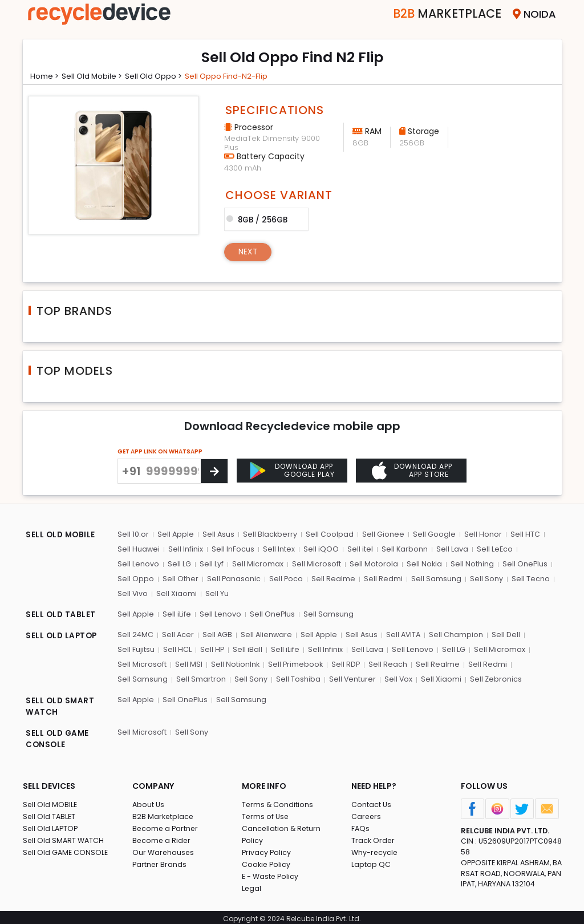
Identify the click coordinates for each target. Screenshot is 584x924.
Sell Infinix (185, 548)
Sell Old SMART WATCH (64, 837)
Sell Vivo (132, 592)
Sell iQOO (319, 548)
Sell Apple (175, 534)
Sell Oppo (135, 577)
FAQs (361, 825)
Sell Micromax (255, 563)
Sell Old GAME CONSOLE (66, 849)
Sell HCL (176, 648)
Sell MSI (188, 662)
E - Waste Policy (271, 873)
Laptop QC (371, 861)
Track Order (374, 837)
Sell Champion (457, 633)
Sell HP (211, 648)
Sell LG (178, 563)
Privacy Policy (267, 849)
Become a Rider (162, 837)
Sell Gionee (382, 534)
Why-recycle (375, 849)
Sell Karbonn (401, 548)
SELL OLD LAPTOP (63, 634)
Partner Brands (160, 861)
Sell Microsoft (314, 563)
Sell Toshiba (296, 677)
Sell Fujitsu (135, 648)
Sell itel (357, 548)
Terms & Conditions (278, 801)
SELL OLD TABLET (61, 614)
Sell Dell (506, 633)
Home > (46, 76)
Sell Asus (218, 534)
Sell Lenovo (138, 563)
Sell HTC (522, 534)
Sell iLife (176, 612)
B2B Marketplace (164, 813)
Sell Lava (449, 548)
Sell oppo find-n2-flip (238, 76)
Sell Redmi (381, 577)
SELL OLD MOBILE (62, 536)
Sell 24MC (135, 633)
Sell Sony (483, 577)
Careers (367, 813)
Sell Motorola (370, 563)
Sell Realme (332, 577)
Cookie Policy (267, 861)
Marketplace (438, 14)
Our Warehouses (164, 849)
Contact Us (372, 801)
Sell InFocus (232, 548)
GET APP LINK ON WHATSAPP (160, 451)
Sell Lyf (210, 563)
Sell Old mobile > (96, 76)
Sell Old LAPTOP (51, 825)
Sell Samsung (433, 577)
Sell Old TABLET (50, 813)
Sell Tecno (527, 577)
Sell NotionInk (234, 662)
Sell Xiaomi (176, 592)
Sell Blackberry (269, 534)
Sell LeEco (491, 548)
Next (249, 251)
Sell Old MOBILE (50, 801)
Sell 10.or (133, 534)
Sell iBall (246, 648)
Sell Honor (480, 534)
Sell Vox (396, 677)
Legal (252, 885)
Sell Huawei (138, 548)
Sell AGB (217, 633)
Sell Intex (277, 548)
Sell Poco (285, 577)
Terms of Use (266, 813)
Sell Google (432, 534)
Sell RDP (345, 662)
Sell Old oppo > (161, 76)
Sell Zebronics (493, 677)
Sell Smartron (200, 677)
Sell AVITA (404, 633)
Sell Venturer (350, 677)
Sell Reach (387, 662)
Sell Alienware (266, 633)
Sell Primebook (294, 662)
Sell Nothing (468, 563)
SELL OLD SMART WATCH (61, 704)
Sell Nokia (421, 563)
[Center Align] (214, 471)
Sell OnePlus (521, 563)
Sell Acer (178, 633)
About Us (149, 801)
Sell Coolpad (328, 534)
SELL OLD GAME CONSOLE (58, 737)
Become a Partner (166, 825)
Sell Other (179, 577)
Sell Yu (216, 592)
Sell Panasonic (232, 577)
